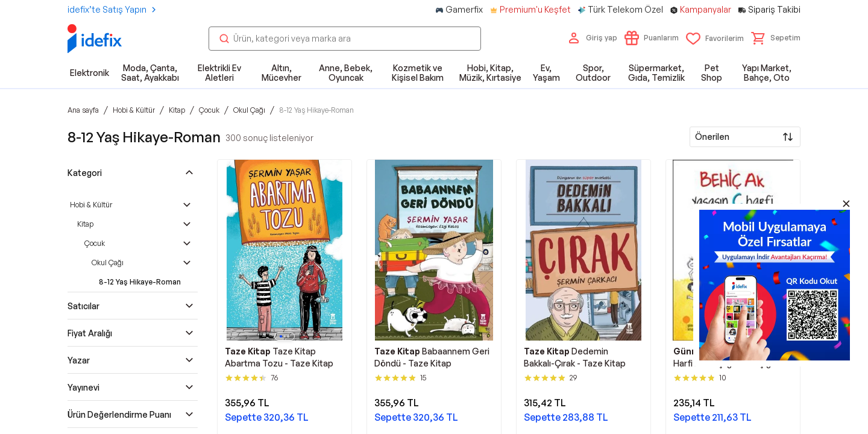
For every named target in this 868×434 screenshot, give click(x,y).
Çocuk (95, 243)
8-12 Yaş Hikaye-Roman (140, 282)
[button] (776, 38)
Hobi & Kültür (91, 205)
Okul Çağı (108, 263)
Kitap (85, 224)
